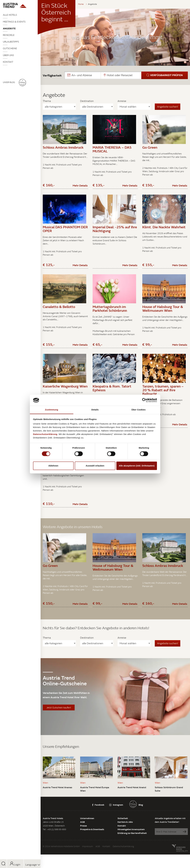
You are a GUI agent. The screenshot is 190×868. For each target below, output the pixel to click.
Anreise (122, 101)
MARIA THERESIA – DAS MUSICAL (112, 149)
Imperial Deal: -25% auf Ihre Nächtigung (115, 232)
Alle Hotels (10, 15)
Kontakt (8, 62)
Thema (47, 101)
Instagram (116, 822)
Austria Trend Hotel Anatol (132, 804)
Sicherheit (123, 835)
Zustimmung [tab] (52, 410)
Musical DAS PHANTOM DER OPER (65, 232)
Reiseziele (9, 35)
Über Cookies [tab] (139, 410)
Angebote (9, 28)
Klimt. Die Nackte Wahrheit (164, 230)
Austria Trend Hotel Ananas (57, 804)
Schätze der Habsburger (62, 477)
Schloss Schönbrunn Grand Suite (169, 806)
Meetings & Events (14, 22)
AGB (82, 839)
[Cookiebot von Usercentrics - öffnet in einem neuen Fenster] (144, 400)
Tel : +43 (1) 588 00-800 (54, 846)
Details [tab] (95, 410)
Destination (87, 101)
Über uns (8, 55)
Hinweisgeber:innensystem (131, 846)
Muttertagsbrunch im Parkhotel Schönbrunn (110, 314)
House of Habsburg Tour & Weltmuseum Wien (163, 314)
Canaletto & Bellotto (59, 312)
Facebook (98, 822)
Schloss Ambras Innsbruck (63, 147)
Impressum (88, 863)
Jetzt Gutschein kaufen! (59, 724)
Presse (83, 842)
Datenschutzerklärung (123, 863)
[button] (126, 75)
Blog (141, 822)
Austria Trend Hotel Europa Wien (95, 806)
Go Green (150, 147)
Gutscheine (10, 48)
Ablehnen (53, 466)
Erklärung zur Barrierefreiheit (132, 850)
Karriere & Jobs (125, 839)
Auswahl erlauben (95, 466)
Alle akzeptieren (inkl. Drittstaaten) (137, 466)
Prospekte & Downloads (92, 846)
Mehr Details (80, 188)
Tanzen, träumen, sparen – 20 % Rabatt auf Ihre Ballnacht (163, 398)
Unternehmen (87, 835)
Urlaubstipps (11, 42)
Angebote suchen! (168, 107)
